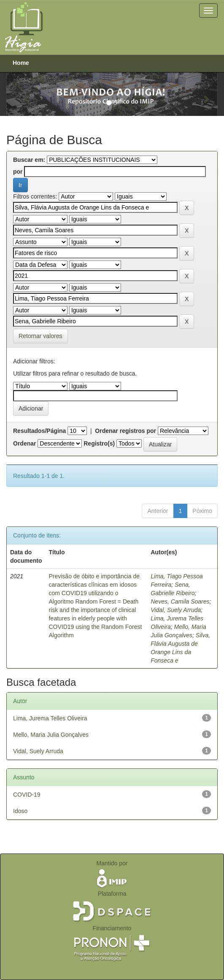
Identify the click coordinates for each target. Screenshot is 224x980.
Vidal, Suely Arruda (176, 610)
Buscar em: (29, 160)
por (18, 172)
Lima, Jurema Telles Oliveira (50, 718)
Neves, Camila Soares (180, 601)
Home (21, 63)
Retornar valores (40, 336)
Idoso (20, 811)
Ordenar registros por (125, 431)
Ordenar (24, 443)
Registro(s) (99, 443)
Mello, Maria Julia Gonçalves (51, 735)
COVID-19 (27, 795)
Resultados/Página (39, 431)
